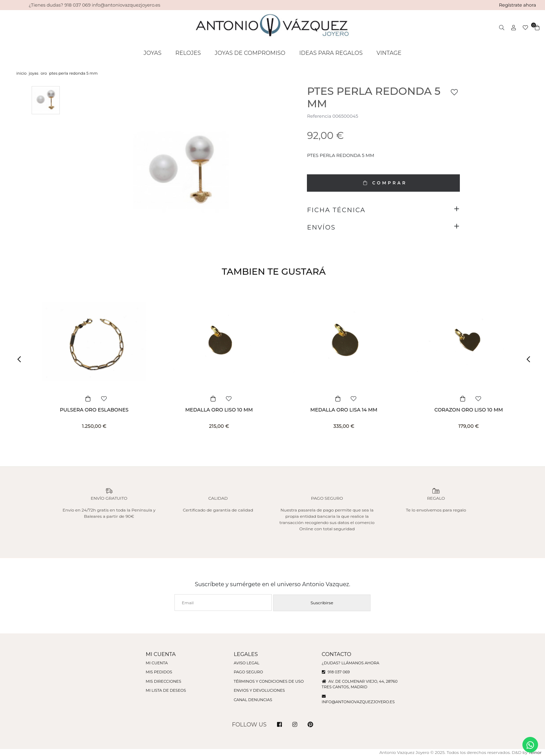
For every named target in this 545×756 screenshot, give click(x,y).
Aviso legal (246, 663)
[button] (22, 359)
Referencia (319, 116)
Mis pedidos (159, 672)
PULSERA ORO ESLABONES (94, 410)
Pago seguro (248, 672)
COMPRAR (383, 183)
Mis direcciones (163, 681)
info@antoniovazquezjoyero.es (358, 702)
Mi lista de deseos (166, 690)
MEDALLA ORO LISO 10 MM (219, 410)
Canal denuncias (253, 700)
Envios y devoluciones (259, 690)
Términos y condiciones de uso (269, 681)
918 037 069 (336, 672)
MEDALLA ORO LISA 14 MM (344, 410)
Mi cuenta (157, 663)
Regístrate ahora (517, 5)
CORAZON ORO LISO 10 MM (469, 410)
